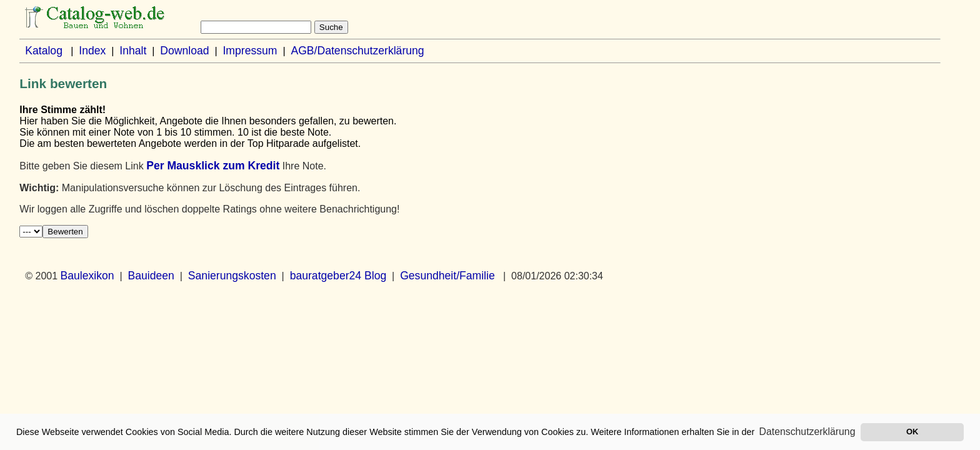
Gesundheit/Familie (447, 276)
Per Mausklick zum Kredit (213, 166)
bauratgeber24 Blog (338, 276)
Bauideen (151, 276)
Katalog (44, 51)
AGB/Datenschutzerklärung (357, 51)
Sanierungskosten (232, 276)
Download (184, 51)
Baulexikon (87, 276)
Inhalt (133, 51)
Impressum (250, 51)
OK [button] (912, 432)
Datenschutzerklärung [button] (807, 432)
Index (92, 51)
